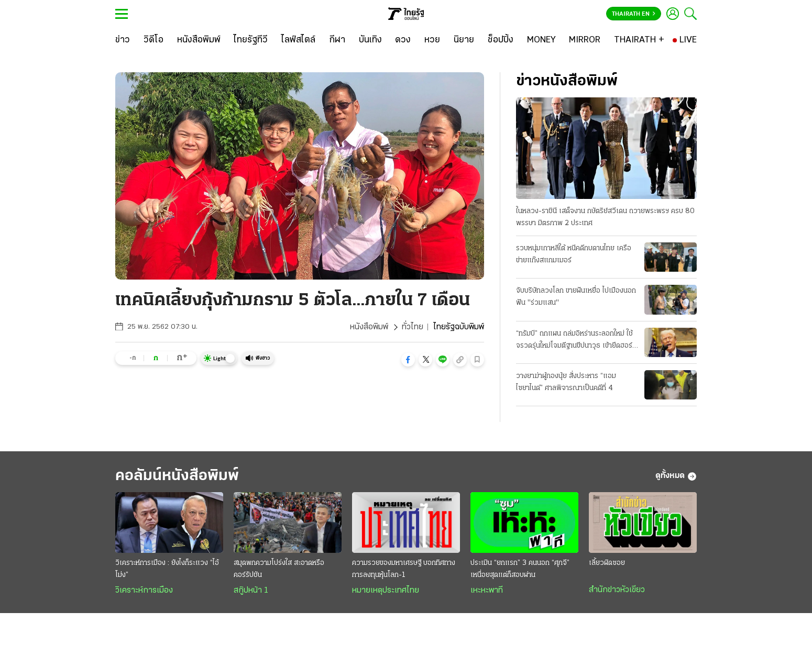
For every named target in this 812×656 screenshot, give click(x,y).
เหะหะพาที (487, 591)
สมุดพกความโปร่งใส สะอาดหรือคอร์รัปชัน (279, 569)
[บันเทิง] (370, 40)
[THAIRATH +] (639, 40)
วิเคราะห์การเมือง (144, 591)
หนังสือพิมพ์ (369, 327)
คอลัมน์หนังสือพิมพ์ (177, 476)
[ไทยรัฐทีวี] (251, 40)
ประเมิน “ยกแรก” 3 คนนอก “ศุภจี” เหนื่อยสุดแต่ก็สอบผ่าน (520, 569)
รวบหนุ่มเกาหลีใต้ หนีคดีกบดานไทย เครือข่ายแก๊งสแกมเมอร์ (574, 254)
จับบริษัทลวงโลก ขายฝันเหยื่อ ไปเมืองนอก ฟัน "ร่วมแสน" (576, 297)
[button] (408, 360)
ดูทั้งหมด (676, 476)
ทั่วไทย (413, 327)
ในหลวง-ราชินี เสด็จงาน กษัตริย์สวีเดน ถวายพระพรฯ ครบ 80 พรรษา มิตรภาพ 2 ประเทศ (605, 217)
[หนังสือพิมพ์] (199, 40)
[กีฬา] (337, 40)
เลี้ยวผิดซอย (607, 563)
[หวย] (432, 40)
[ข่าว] (123, 40)
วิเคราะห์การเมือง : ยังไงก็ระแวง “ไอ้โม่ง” (167, 569)
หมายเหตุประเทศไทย (386, 591)
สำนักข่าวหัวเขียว (617, 590)
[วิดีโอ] (153, 40)
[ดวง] (403, 40)
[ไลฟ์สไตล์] (298, 40)
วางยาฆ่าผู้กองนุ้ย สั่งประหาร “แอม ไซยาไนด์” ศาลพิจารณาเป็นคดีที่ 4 (566, 382)
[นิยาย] (464, 40)
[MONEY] (541, 40)
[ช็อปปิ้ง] (501, 40)
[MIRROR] (585, 40)
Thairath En (634, 14)
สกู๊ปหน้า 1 (251, 591)
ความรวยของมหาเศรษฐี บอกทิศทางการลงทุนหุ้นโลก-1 (404, 569)
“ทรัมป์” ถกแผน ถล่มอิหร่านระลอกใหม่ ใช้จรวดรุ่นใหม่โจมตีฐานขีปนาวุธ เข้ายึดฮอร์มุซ (574, 341)
